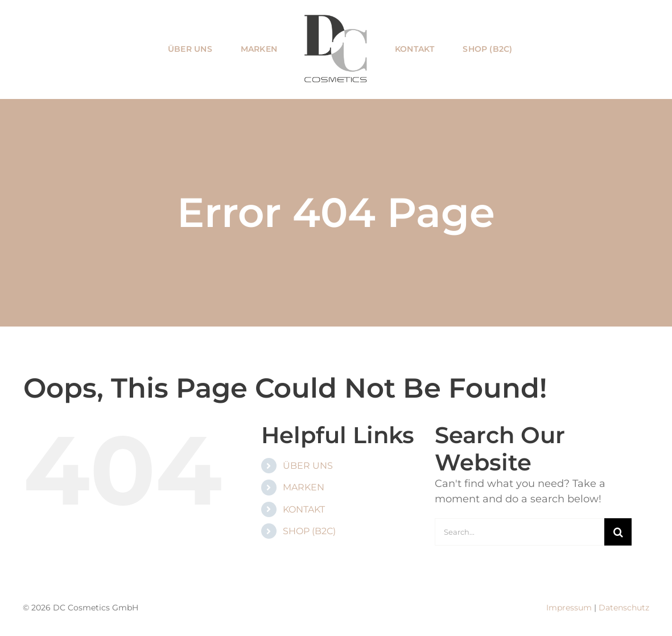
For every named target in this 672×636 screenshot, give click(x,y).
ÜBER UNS (308, 466)
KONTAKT (304, 509)
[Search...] (520, 532)
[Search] (618, 532)
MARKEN (304, 487)
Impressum (569, 608)
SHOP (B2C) (309, 531)
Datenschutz (624, 608)
